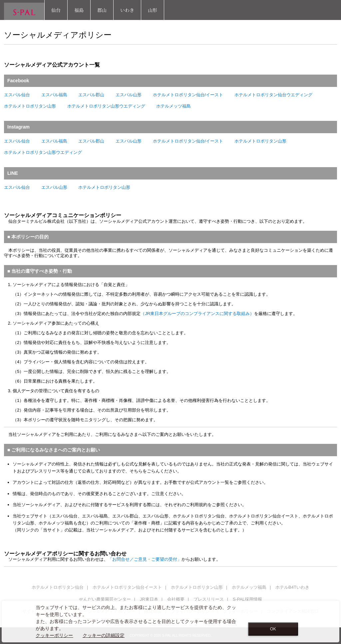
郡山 (102, 10)
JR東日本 (149, 599)
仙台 (56, 10)
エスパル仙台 (17, 95)
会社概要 (176, 599)
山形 (153, 10)
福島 (79, 10)
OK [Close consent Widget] (273, 629)
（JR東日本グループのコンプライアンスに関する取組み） (197, 314)
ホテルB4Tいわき (292, 587)
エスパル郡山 (91, 95)
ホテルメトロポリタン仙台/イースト (188, 95)
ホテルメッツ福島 (173, 106)
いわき (127, 10)
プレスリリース (209, 599)
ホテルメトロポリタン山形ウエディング (106, 106)
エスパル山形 (129, 95)
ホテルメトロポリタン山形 (30, 106)
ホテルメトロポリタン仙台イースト (127, 587)
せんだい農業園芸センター (105, 599)
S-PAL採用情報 (248, 599)
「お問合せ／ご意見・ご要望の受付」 (145, 559)
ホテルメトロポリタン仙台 (58, 587)
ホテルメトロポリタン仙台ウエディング (273, 95)
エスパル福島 (54, 95)
